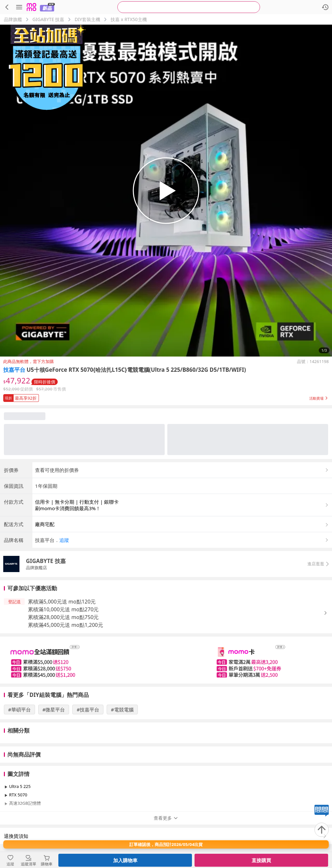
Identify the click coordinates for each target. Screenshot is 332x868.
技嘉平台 (14, 370)
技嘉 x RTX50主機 (129, 19)
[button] (166, 397)
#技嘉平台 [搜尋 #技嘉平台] (88, 710)
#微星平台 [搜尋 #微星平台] (54, 710)
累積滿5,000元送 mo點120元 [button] (62, 602)
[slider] (166, 660)
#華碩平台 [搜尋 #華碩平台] (19, 710)
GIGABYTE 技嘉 (48, 19)
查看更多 (166, 818)
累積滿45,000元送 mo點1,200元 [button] (65, 625)
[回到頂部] (322, 830)
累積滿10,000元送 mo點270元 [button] (63, 609)
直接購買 (261, 860)
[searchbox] (189, 7)
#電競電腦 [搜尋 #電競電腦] (122, 710)
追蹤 (64, 540)
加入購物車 (125, 860)
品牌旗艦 (13, 19)
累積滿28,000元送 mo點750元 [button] (63, 617)
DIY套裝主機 (87, 19)
